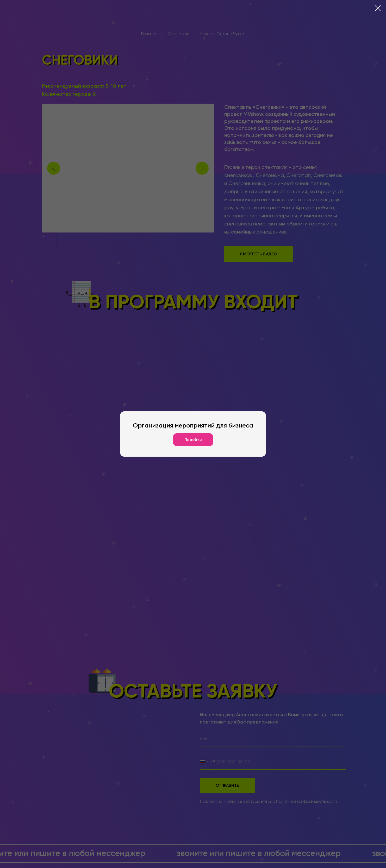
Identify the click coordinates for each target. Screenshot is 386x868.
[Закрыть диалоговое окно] (378, 8)
